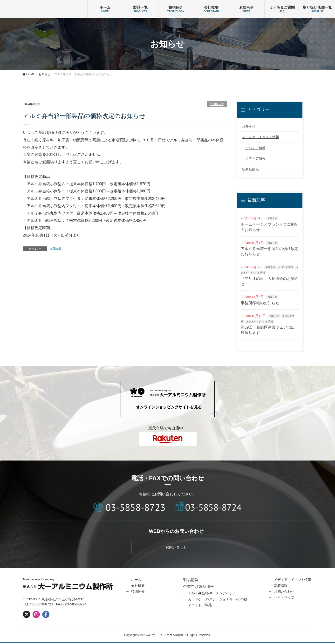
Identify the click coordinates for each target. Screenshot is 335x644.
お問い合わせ (284, 593)
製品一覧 (140, 7)
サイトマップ (284, 598)
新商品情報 (250, 169)
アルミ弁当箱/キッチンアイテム (212, 594)
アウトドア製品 (200, 606)
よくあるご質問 (282, 7)
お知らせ (246, 7)
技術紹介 (176, 7)
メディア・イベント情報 (260, 137)
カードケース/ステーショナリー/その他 (218, 600)
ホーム (105, 7)
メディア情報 (255, 158)
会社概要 (211, 7)
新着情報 (281, 587)
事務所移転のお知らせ (260, 303)
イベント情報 (255, 148)
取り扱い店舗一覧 (317, 7)
